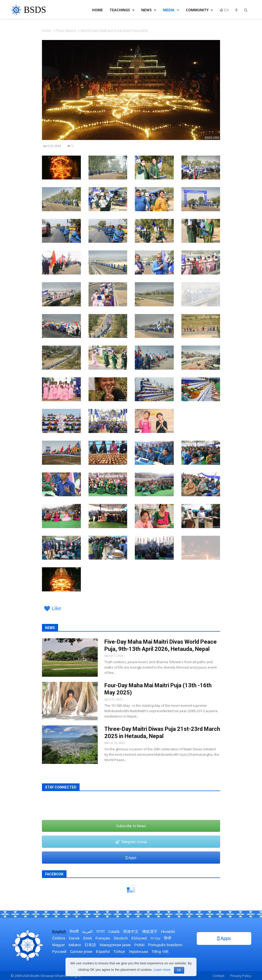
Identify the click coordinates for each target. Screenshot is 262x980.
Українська (138, 951)
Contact (219, 976)
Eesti (87, 938)
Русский (59, 951)
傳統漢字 (150, 931)
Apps (131, 858)
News (149, 10)
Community (199, 10)
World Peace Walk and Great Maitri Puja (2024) (114, 31)
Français (103, 938)
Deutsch (121, 938)
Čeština (59, 938)
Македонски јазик (115, 945)
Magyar (59, 945)
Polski (139, 945)
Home (97, 10)
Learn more (162, 970)
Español (103, 951)
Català (114, 931)
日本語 (90, 945)
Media (171, 10)
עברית (155, 938)
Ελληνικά (139, 938)
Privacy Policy (241, 976)
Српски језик (81, 951)
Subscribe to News (131, 826)
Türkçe (119, 951)
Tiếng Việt (160, 951)
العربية (87, 931)
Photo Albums (66, 31)
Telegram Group (131, 842)
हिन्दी (168, 938)
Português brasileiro (165, 945)
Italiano (75, 945)
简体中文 (131, 931)
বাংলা (100, 931)
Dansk (74, 938)
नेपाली (74, 931)
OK (179, 970)
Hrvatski (168, 931)
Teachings (122, 10)
